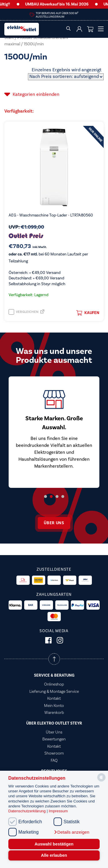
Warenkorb (54, 713)
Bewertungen (54, 739)
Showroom (54, 753)
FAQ (54, 761)
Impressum (58, 811)
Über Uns (54, 732)
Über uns (54, 523)
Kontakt (54, 699)
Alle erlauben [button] (54, 855)
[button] (71, 832)
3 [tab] (57, 496)
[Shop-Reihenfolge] (66, 77)
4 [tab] (63, 496)
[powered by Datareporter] (101, 781)
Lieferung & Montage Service (54, 692)
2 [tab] (51, 496)
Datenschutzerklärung (28, 811)
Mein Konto (54, 706)
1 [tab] (46, 496)
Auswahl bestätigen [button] (54, 844)
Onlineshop (54, 684)
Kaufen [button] (88, 313)
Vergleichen (23, 312)
